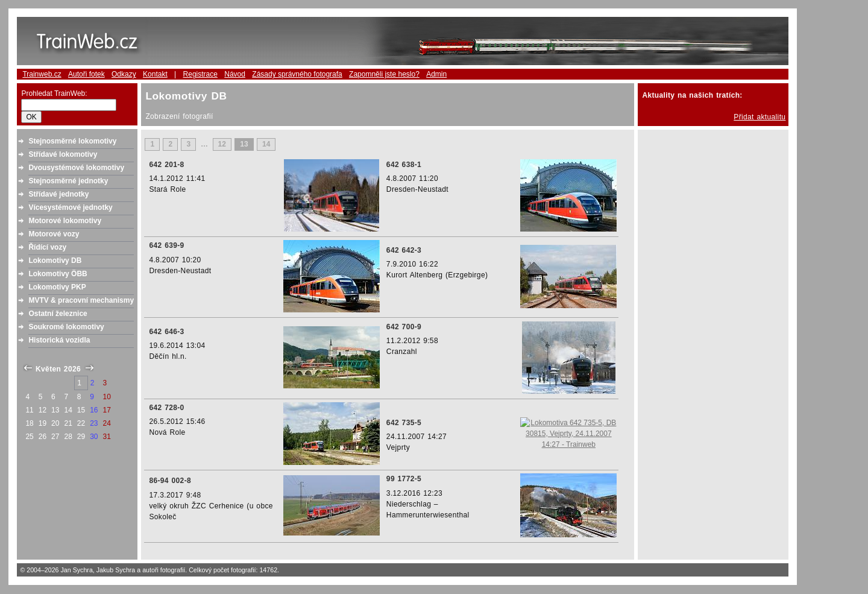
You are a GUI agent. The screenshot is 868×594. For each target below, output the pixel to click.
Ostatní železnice (58, 314)
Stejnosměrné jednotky (68, 181)
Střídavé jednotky (58, 194)
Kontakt (155, 74)
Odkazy (124, 74)
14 (266, 144)
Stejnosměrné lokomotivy (72, 141)
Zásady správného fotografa (297, 74)
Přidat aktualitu (759, 117)
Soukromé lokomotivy (66, 327)
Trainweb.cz (42, 74)
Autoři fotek (86, 74)
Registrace (200, 74)
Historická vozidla (59, 340)
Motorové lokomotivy (65, 221)
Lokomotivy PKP (57, 287)
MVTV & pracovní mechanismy (81, 300)
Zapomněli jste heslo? (384, 74)
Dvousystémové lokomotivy (76, 168)
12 (222, 144)
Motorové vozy (54, 234)
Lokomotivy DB (55, 261)
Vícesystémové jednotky (70, 207)
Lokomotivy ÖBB (58, 274)
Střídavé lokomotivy (63, 154)
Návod (235, 74)
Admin (436, 74)
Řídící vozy (47, 247)
